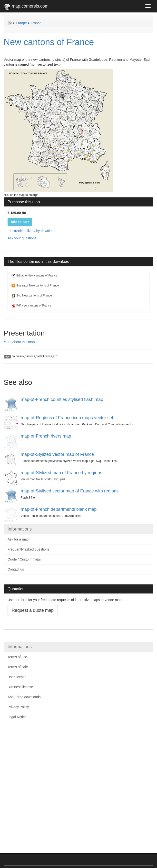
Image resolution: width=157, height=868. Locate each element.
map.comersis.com (26, 7)
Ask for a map (18, 539)
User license (17, 677)
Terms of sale (18, 667)
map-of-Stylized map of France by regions (61, 473)
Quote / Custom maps (24, 559)
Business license (20, 687)
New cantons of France (49, 42)
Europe (21, 23)
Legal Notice (17, 717)
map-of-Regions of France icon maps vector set (67, 418)
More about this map (19, 342)
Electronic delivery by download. (32, 231)
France (36, 23)
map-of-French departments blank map (59, 509)
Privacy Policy (18, 707)
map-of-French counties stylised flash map (62, 399)
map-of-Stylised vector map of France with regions (70, 491)
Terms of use (17, 657)
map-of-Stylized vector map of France (57, 454)
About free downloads (24, 697)
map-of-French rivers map (46, 436)
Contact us (16, 569)
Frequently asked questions (28, 549)
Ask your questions (22, 238)
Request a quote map (33, 610)
